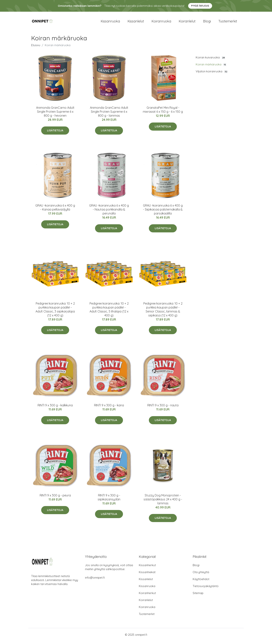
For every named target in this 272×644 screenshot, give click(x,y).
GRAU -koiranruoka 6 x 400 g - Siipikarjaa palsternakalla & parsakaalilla (163, 212)
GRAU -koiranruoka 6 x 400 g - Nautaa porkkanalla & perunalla (109, 212)
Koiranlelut (187, 23)
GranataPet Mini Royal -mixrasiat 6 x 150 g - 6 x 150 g (163, 112)
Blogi (207, 23)
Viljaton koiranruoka (212, 74)
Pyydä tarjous (200, 6)
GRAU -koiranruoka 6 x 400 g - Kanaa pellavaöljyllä (55, 210)
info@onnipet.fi (95, 580)
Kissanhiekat (147, 575)
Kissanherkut (147, 568)
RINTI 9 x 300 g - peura (55, 498)
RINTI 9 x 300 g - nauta (163, 408)
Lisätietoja (55, 133)
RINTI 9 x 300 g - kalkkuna (55, 408)
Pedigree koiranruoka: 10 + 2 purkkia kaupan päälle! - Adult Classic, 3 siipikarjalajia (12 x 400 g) (55, 312)
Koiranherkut (147, 596)
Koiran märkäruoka (211, 67)
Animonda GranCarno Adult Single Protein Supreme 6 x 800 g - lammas (109, 114)
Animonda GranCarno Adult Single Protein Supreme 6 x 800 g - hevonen (55, 114)
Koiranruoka (161, 23)
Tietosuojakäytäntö (206, 589)
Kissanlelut (136, 23)
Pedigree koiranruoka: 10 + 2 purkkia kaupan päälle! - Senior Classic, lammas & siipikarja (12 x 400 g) (163, 312)
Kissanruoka (110, 23)
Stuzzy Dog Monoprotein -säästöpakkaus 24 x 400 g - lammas (163, 502)
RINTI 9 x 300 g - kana (109, 408)
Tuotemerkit (228, 23)
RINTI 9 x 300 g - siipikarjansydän (109, 500)
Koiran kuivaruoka (211, 60)
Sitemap (198, 596)
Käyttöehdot (201, 582)
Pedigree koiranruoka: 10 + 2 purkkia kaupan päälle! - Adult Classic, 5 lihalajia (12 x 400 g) (109, 312)
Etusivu (36, 48)
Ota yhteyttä (201, 575)
